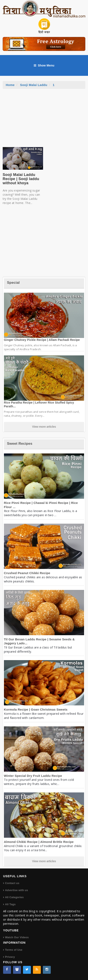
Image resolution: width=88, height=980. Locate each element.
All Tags (10, 904)
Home (10, 85)
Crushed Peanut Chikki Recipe (27, 573)
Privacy (10, 957)
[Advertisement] (44, 120)
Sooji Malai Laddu (34, 85)
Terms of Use (14, 950)
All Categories (14, 897)
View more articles (44, 427)
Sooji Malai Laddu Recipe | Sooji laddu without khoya (21, 179)
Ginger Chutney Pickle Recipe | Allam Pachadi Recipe (42, 340)
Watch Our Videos (17, 937)
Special (13, 283)
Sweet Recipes (20, 444)
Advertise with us (16, 890)
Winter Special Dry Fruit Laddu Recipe (33, 776)
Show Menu (44, 65)
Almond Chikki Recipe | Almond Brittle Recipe (39, 842)
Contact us (12, 883)
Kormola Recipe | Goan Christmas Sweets (36, 709)
